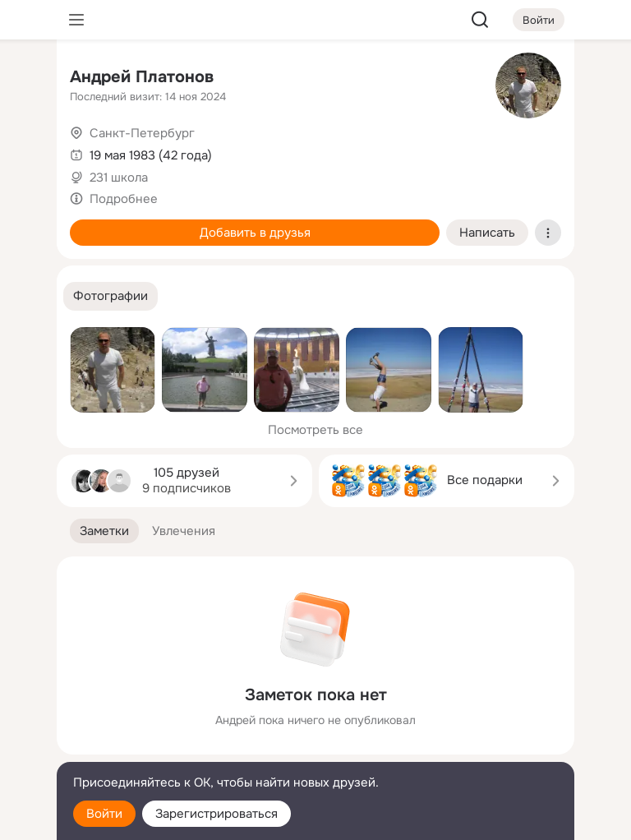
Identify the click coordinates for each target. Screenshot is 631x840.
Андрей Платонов (142, 77)
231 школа (119, 178)
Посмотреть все (315, 430)
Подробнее (124, 199)
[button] (111, 296)
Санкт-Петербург (142, 133)
